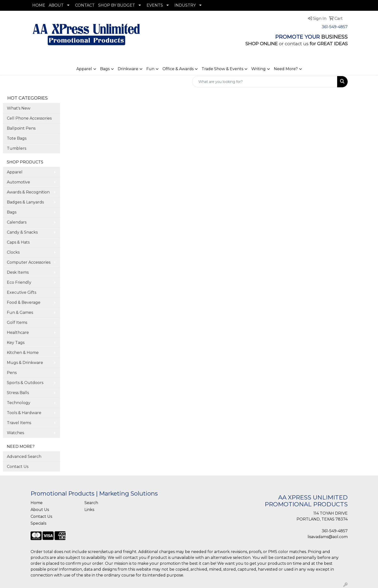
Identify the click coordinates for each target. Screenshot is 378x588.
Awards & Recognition (28, 192)
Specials (38, 523)
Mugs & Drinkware (25, 363)
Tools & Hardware (24, 413)
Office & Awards (178, 69)
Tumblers (17, 148)
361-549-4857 (335, 27)
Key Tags (16, 343)
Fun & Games (20, 312)
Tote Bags (17, 138)
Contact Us (18, 467)
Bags (105, 69)
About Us (40, 510)
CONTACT (85, 5)
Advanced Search (24, 457)
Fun (150, 69)
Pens (12, 373)
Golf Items (17, 322)
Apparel (84, 69)
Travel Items (19, 423)
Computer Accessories (29, 262)
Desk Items (18, 272)
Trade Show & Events (222, 69)
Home (37, 503)
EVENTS (155, 5)
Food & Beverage (24, 302)
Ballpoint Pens (21, 128)
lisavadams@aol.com (328, 537)
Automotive (18, 182)
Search (91, 503)
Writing (258, 69)
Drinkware (128, 69)
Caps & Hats (18, 242)
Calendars (17, 222)
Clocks (13, 252)
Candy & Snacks (22, 232)
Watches (15, 433)
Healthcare (18, 333)
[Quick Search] (265, 82)
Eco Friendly (19, 282)
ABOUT (56, 5)
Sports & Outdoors (25, 383)
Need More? (286, 69)
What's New (19, 108)
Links (89, 510)
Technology (19, 403)
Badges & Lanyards (25, 202)
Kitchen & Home (23, 353)
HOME (39, 5)
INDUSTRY (185, 5)
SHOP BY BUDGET (117, 5)
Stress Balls (18, 393)
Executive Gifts (22, 292)
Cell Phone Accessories (29, 118)
